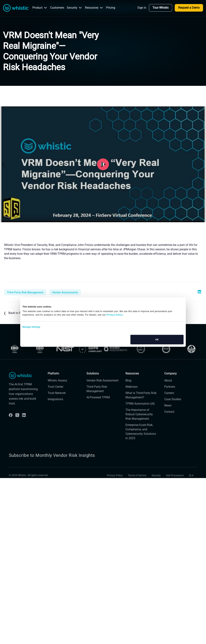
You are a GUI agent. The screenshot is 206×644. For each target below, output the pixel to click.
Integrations (55, 413)
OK (157, 339)
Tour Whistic (161, 8)
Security (75, 8)
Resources (94, 8)
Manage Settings (31, 327)
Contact (169, 425)
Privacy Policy (115, 489)
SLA (191, 489)
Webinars (132, 400)
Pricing (111, 8)
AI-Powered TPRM (98, 411)
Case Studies (173, 413)
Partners (170, 400)
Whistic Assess (57, 394)
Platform (53, 387)
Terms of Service (137, 489)
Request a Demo (189, 8)
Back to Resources (18, 313)
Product (40, 8)
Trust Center (55, 400)
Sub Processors (175, 489)
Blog (128, 394)
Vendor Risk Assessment (102, 394)
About (168, 394)
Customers (57, 8)
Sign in (142, 8)
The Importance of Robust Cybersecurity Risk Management (139, 428)
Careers (169, 406)
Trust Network (57, 406)
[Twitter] (17, 429)
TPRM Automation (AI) (140, 417)
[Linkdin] (24, 429)
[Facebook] (11, 429)
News (168, 419)
